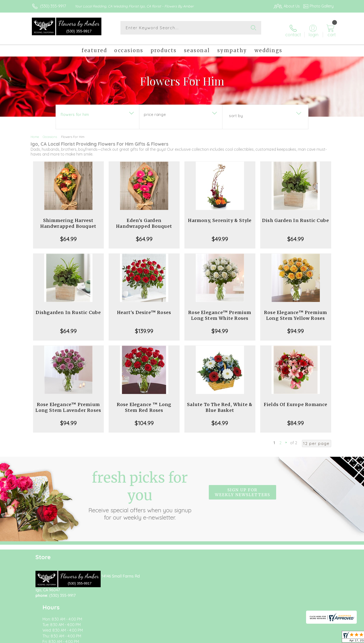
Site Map (321, 638)
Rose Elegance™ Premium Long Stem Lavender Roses (68, 403)
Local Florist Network (291, 638)
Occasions (50, 132)
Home (35, 132)
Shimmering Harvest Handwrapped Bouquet (68, 219)
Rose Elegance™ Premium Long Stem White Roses (220, 311)
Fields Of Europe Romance (296, 400)
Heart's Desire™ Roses (144, 308)
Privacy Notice (256, 638)
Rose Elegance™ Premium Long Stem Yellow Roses (296, 311)
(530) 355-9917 (53, 6)
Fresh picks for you (140, 491)
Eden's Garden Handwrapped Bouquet (144, 219)
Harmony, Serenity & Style (220, 216)
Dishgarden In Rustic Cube (68, 308)
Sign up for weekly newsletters (242, 488)
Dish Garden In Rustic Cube (296, 216)
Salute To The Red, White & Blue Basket (220, 403)
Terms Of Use (228, 638)
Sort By (236, 111)
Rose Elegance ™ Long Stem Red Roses (144, 403)
